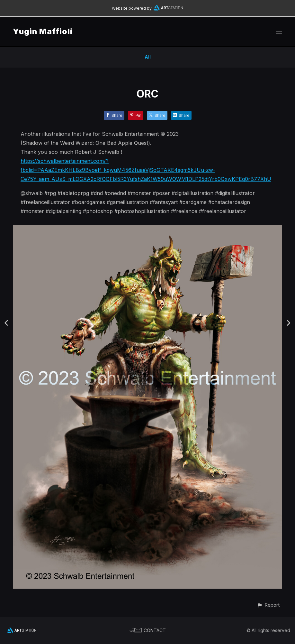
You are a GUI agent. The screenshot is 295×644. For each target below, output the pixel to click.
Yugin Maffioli (43, 31)
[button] (268, 605)
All (148, 57)
